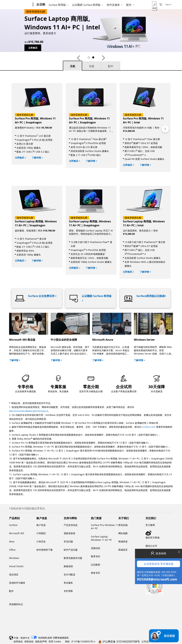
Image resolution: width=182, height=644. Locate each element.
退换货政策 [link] (69, 533)
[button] (79, 58)
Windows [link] (14, 558)
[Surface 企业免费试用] (37, 298)
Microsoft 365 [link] (17, 533)
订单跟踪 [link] (41, 533)
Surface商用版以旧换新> (151, 296)
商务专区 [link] (96, 573)
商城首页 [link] (123, 550)
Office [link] (12, 550)
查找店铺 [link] (123, 525)
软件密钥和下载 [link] (45, 550)
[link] (91, 383)
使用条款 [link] (18, 641)
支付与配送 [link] (69, 574)
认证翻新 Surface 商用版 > (97, 298)
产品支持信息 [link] (71, 525)
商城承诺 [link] (123, 541)
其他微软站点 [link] (16, 604)
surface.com (149, 427)
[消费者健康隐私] (61, 638)
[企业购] (40, 5)
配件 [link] (11, 591)
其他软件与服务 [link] (17, 583)
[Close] (179, 230)
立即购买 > (20, 158)
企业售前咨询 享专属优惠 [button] (159, 242)
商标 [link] (67, 641)
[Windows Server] (153, 337)
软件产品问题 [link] (71, 550)
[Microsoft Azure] (112, 337)
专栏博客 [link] (68, 591)
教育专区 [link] (96, 556)
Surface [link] (13, 525)
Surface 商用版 (57, 5)
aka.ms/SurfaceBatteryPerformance (29, 411)
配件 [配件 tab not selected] (111, 66)
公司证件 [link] (146, 641)
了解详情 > (37, 158)
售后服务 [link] (68, 583)
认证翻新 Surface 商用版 (86, 5)
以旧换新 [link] (96, 565)
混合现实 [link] (14, 574)
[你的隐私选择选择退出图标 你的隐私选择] (41, 638)
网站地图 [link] (123, 533)
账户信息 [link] (41, 525)
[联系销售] (164, 636)
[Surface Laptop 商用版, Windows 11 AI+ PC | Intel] (64, 31)
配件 (129, 5)
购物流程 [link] (68, 566)
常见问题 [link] (68, 541)
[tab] (73, 65)
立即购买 (33, 48)
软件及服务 (113, 5)
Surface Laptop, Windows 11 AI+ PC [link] (101, 538)
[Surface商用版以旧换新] (145, 298)
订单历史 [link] (41, 541)
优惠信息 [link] (96, 548)
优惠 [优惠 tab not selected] (92, 66)
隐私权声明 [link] (41, 641)
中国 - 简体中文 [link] (22, 638)
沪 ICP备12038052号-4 (83, 641)
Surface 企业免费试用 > (42, 296)
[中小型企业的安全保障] (70, 337)
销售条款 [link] (29, 641)
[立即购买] (37, 124)
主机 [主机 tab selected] (73, 66)
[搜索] (154, 4)
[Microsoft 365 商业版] (29, 337)
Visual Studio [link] (16, 566)
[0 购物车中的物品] (161, 4)
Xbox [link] (12, 541)
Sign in (168, 4)
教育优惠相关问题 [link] (73, 558)
